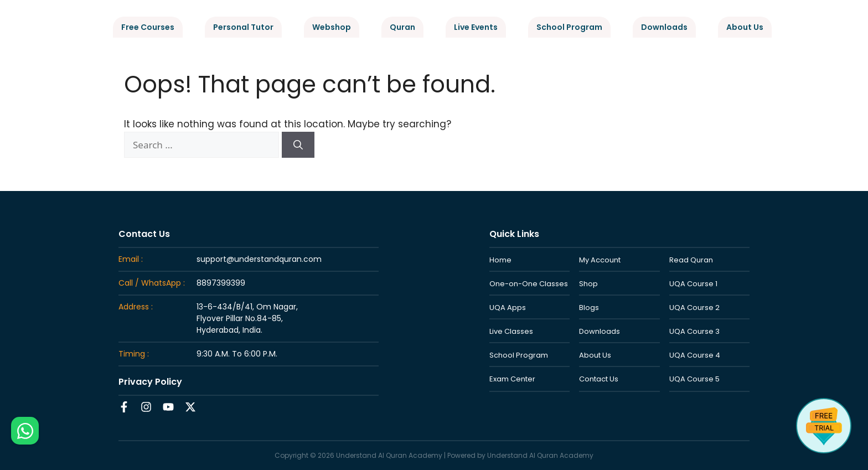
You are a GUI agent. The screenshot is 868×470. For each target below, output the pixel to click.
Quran (402, 27)
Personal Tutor (243, 27)
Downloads (664, 27)
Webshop (332, 27)
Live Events (476, 27)
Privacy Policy (150, 382)
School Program (569, 27)
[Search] (298, 145)
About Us (745, 27)
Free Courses (148, 27)
